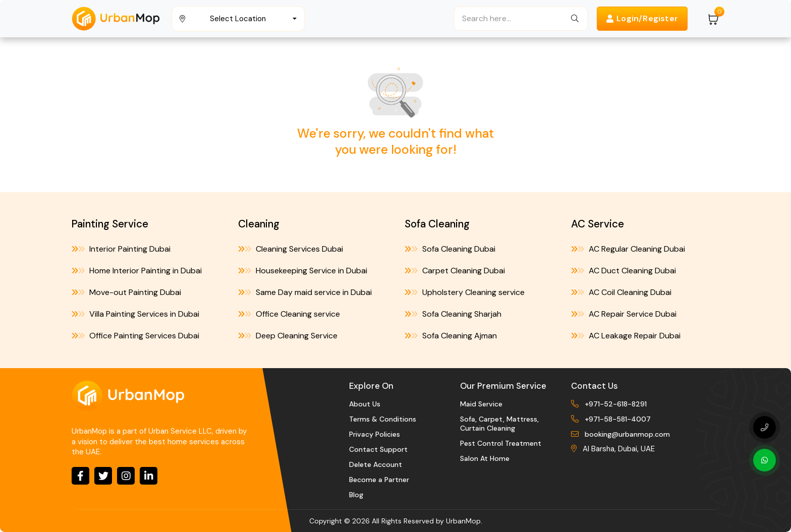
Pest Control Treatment (501, 443)
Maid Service (481, 404)
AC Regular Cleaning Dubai (628, 249)
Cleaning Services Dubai (291, 249)
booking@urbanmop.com (627, 434)
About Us (365, 404)
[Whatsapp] (765, 460)
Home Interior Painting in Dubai (137, 271)
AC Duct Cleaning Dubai (624, 271)
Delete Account (376, 464)
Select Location (238, 19)
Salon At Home (485, 458)
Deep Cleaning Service (288, 336)
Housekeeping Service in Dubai (303, 271)
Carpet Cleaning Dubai (455, 271)
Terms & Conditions (383, 419)
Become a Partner (379, 480)
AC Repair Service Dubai (624, 314)
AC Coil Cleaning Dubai (621, 292)
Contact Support (378, 449)
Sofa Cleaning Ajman (451, 336)
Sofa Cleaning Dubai (450, 249)
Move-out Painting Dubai (126, 292)
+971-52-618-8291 (616, 404)
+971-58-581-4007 (618, 419)
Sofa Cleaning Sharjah (453, 314)
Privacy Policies (375, 434)
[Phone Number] (765, 427)
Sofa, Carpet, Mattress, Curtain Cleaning (499, 424)
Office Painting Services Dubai (135, 336)
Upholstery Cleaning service (465, 292)
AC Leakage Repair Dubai (626, 336)
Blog (356, 495)
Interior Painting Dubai (121, 249)
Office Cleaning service (289, 314)
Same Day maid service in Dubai (305, 292)
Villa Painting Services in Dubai (135, 314)
